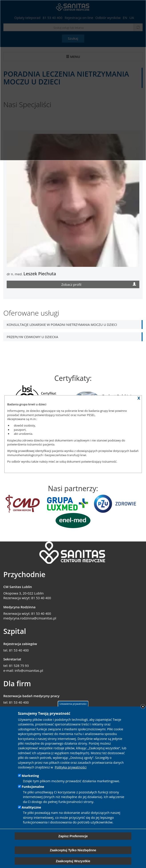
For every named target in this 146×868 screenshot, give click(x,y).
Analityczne (31, 807)
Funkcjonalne (33, 786)
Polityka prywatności (71, 767)
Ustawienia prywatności (73, 704)
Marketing (30, 776)
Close (143, 707)
